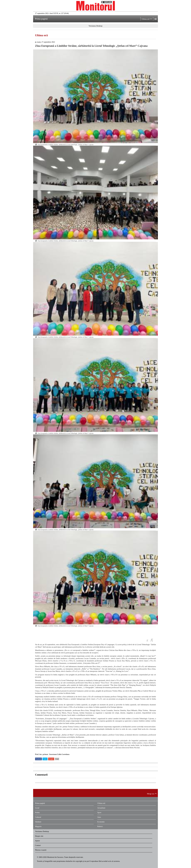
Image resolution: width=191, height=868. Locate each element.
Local (37, 808)
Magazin (38, 826)
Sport (99, 812)
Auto (99, 817)
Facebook (38, 759)
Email (57, 759)
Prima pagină (40, 803)
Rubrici (100, 826)
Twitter (45, 759)
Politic (37, 812)
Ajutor (37, 841)
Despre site (39, 836)
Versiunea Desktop (42, 831)
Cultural (38, 817)
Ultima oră (41, 35)
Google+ (51, 759)
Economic (101, 822)
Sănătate (38, 822)
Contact (38, 845)
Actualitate (101, 808)
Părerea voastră (41, 850)
